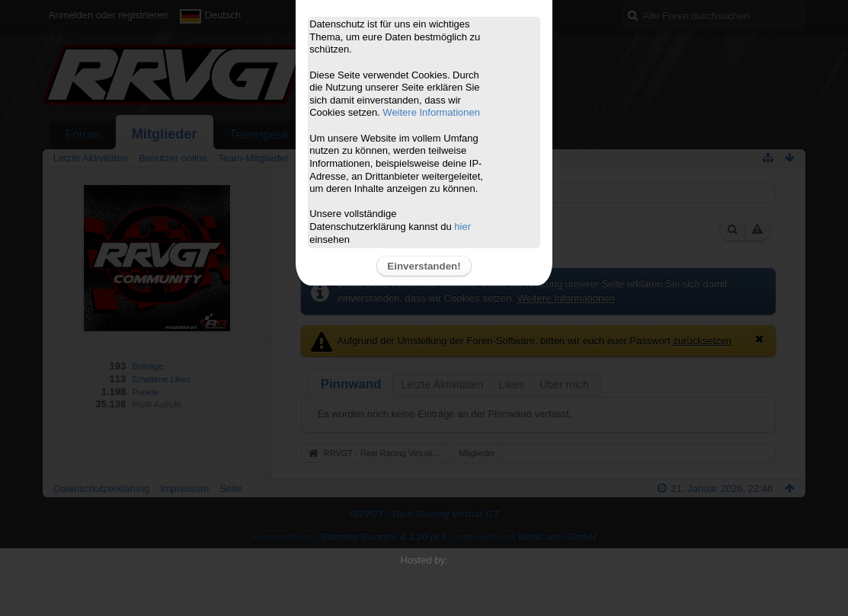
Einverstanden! (424, 266)
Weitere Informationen (431, 112)
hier (462, 227)
